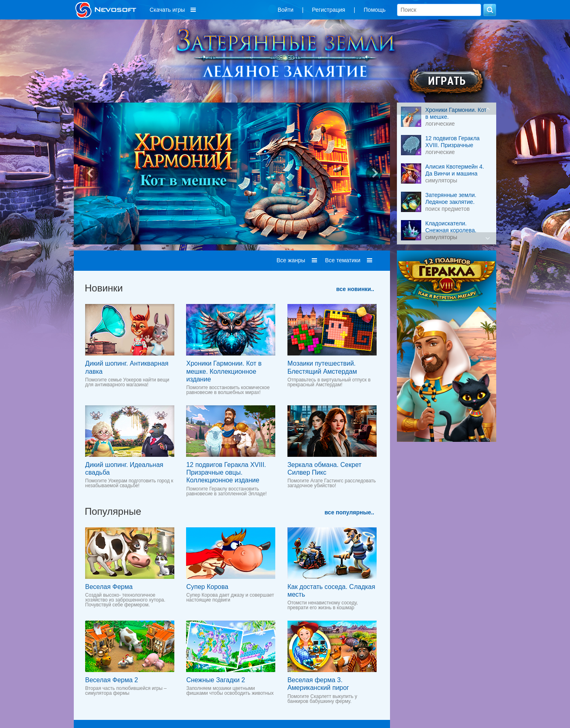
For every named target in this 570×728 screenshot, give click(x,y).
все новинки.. (355, 289)
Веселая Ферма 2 (111, 680)
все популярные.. (349, 512)
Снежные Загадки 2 (215, 680)
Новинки (104, 288)
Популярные (113, 511)
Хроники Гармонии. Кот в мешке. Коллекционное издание (224, 371)
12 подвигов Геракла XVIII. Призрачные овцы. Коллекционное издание (226, 472)
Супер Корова (207, 587)
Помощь (375, 10)
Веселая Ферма (109, 587)
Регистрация (329, 10)
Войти (286, 10)
